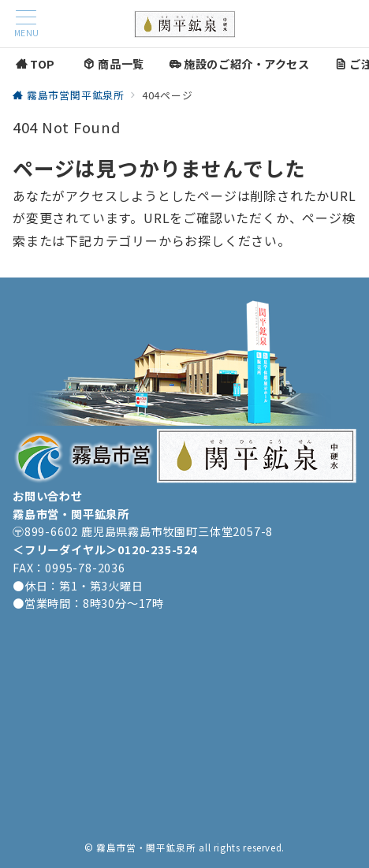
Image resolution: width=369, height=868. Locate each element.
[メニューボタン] (26, 24)
